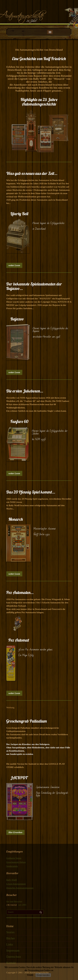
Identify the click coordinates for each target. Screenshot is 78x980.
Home (10, 926)
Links (10, 944)
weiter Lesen (14, 265)
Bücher (11, 938)
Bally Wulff (12, 880)
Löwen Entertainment (16, 884)
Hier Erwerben (15, 832)
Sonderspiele (12, 866)
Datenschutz (14, 957)
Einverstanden (43, 975)
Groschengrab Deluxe (16, 862)
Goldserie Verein (14, 858)
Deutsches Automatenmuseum (20, 888)
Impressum (13, 951)
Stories (10, 932)
